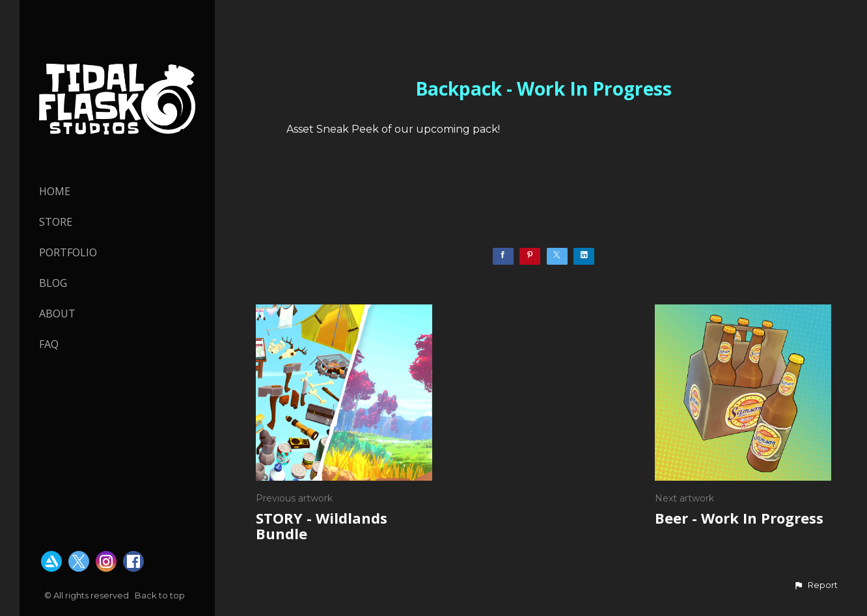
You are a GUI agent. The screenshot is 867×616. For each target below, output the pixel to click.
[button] (816, 585)
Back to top (161, 595)
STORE (56, 222)
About (57, 314)
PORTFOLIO (68, 252)
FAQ (49, 344)
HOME (55, 191)
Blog (53, 283)
